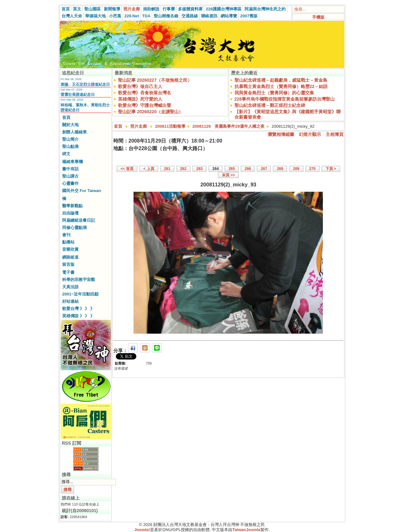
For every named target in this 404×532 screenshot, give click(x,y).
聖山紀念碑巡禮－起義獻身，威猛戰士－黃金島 (281, 80)
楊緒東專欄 (72, 162)
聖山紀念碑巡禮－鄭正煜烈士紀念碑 (270, 105)
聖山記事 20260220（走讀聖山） (151, 112)
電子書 (68, 272)
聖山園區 (92, 9)
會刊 (66, 235)
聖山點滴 (70, 146)
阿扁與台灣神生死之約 (265, 9)
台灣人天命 (72, 16)
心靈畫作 (70, 183)
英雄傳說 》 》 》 (78, 316)
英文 (77, 9)
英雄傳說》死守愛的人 (140, 99)
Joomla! (142, 530)
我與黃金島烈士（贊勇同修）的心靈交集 (274, 93)
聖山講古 (70, 176)
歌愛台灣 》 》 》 (78, 309)
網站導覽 (229, 16)
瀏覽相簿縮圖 (281, 134)
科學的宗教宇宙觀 (79, 280)
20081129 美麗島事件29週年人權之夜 (229, 126)
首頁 (66, 9)
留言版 (68, 264)
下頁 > (331, 169)
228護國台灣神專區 (224, 9)
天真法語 (70, 287)
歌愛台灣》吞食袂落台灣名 (145, 93)
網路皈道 (70, 257)
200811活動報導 (170, 126)
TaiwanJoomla (246, 530)
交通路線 (190, 16)
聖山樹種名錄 (166, 16)
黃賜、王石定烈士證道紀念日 (85, 85)
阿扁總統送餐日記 (79, 220)
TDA (146, 16)
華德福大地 (95, 16)
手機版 (318, 17)
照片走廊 (132, 9)
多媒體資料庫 (190, 9)
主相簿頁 (335, 134)
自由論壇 (70, 213)
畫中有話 (70, 169)
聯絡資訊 (209, 16)
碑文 (66, 154)
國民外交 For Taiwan (82, 191)
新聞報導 (112, 9)
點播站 (68, 242)
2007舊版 (249, 16)
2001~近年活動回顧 (80, 294)
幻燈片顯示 (310, 134)
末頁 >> (228, 175)
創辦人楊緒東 (74, 132)
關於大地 (70, 125)
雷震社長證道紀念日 (78, 95)
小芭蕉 (115, 16)
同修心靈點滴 (74, 228)
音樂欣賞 (70, 249)
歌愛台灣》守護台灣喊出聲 (145, 105)
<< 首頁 (127, 169)
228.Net (132, 16)
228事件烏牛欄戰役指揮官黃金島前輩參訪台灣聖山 (285, 99)
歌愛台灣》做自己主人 (140, 86)
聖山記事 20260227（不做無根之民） (155, 80)
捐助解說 (151, 9)
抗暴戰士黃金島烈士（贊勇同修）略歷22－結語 (281, 86)
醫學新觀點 (72, 206)
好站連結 (70, 301)
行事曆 (169, 9)
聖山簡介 (70, 139)
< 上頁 (149, 169)
